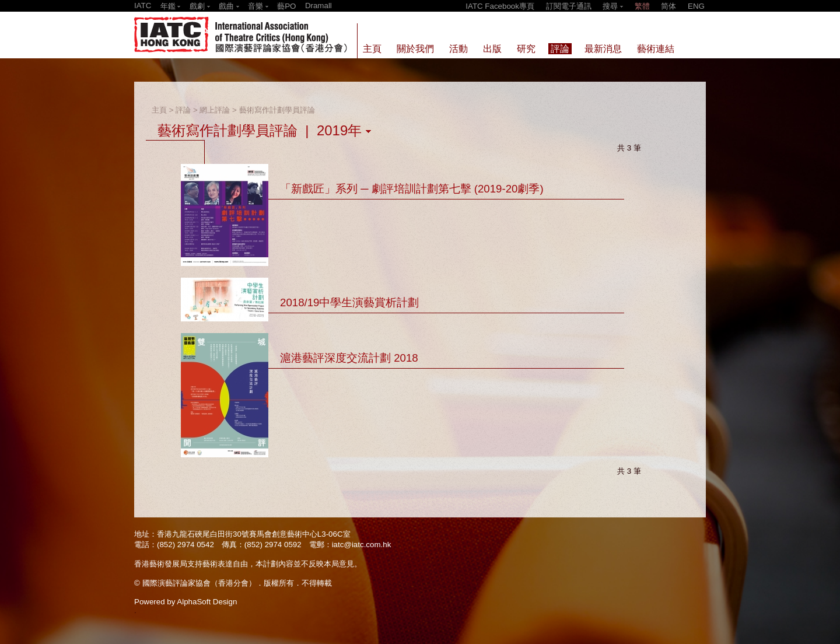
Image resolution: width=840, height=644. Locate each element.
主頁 (159, 110)
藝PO (286, 6)
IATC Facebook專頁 (500, 6)
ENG (696, 6)
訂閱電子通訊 (569, 6)
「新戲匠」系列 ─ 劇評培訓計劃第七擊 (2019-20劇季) (412, 189)
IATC (143, 6)
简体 (668, 6)
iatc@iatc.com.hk (362, 545)
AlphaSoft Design (207, 602)
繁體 (642, 6)
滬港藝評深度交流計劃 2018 (349, 358)
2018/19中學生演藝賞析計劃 (349, 302)
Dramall (318, 6)
